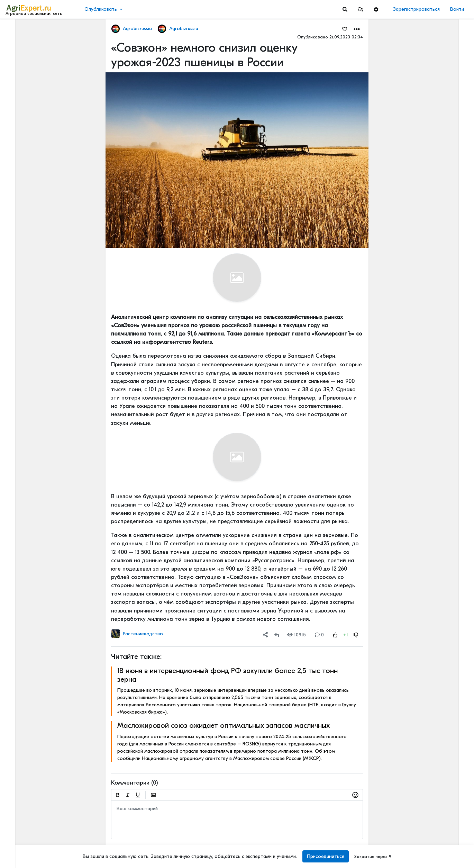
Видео (16, 51)
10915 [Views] (297, 635)
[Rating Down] (356, 635)
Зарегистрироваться (416, 9)
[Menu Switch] (39, 862)
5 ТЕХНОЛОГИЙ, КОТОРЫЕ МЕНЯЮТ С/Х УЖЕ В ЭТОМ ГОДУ (435, 669)
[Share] (265, 635)
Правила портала (27, 825)
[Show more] (47, 159)
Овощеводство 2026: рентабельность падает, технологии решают (435, 115)
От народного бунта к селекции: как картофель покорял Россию (435, 223)
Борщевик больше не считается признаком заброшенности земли (435, 155)
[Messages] (361, 9)
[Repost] (277, 635)
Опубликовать (101, 9)
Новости (19, 40)
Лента (16, 30)
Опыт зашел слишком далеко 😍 (435, 498)
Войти (457, 9)
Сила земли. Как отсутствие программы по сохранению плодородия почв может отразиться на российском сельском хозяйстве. (435, 269)
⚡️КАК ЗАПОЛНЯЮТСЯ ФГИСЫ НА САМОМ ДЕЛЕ (435, 315)
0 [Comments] (319, 635)
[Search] (345, 9)
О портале (20, 832)
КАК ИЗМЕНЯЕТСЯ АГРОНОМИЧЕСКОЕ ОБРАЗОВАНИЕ (435, 776)
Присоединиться (326, 856)
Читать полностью (420, 262)
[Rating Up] (335, 635)
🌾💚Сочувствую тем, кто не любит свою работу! (435, 60)
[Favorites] (345, 29)
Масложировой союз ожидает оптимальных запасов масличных (224, 725)
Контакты (18, 840)
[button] (361, 9)
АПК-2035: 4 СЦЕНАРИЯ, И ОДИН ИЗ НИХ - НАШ (435, 730)
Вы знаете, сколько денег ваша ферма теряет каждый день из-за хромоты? (435, 571)
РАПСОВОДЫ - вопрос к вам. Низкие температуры (435, 393)
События (19, 62)
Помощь (17, 847)
